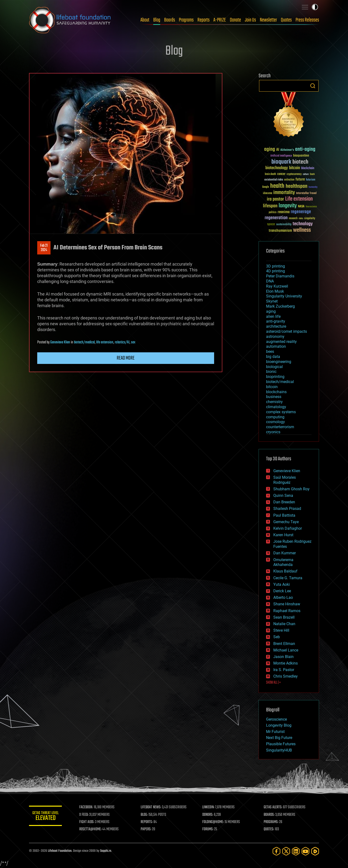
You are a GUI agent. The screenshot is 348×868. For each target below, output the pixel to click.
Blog (157, 20)
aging (271, 311)
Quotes (286, 20)
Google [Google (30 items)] (266, 187)
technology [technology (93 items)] (303, 224)
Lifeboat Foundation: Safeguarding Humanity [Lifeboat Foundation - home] (70, 20)
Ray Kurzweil (277, 286)
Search (313, 86)
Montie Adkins (286, 663)
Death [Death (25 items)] (312, 174)
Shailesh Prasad (287, 509)
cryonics (273, 432)
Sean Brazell (284, 617)
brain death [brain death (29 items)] (270, 174)
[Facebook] (276, 851)
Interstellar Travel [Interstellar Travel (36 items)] (306, 193)
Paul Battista (284, 515)
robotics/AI (122, 342)
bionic (271, 372)
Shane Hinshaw (287, 604)
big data (273, 357)
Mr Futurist (275, 732)
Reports (203, 20)
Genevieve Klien (60, 342)
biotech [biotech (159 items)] (300, 162)
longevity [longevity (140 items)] (288, 206)
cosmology (275, 422)
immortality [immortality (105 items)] (284, 193)
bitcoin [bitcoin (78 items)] (294, 168)
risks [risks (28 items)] (301, 218)
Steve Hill (281, 630)
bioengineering (279, 362)
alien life (273, 316)
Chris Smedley (286, 676)
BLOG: (145, 815)
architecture (276, 326)
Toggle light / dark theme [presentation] (315, 7)
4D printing (275, 271)
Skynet (272, 301)
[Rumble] (315, 851)
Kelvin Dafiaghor (288, 528)
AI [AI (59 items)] (278, 150)
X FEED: (85, 815)
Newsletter (268, 20)
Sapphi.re (106, 851)
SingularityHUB (279, 750)
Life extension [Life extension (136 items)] (299, 199)
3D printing (275, 266)
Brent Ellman (284, 644)
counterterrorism (280, 427)
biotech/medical (84, 342)
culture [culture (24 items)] (306, 174)
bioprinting (275, 377)
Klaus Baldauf (285, 571)
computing (275, 417)
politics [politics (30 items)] (273, 213)
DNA (270, 281)
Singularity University (284, 296)
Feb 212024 (44, 248)
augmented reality (281, 342)
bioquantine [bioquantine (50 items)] (301, 156)
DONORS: (208, 815)
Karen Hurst (283, 535)
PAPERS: (147, 829)
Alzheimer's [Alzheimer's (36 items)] (287, 150)
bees (270, 351)
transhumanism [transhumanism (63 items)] (280, 231)
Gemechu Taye (286, 522)
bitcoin (272, 387)
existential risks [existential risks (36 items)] (274, 180)
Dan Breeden (284, 502)
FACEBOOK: (87, 807)
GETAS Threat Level (46, 817)
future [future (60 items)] (300, 179)
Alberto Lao (283, 597)
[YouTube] (305, 851)
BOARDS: (269, 815)
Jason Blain (283, 657)
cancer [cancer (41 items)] (281, 174)
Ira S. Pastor (284, 670)
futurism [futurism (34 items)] (311, 180)
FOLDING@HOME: (214, 822)
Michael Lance (286, 650)
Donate (235, 20)
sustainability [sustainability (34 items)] (284, 225)
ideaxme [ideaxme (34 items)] (268, 194)
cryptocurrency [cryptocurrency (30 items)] (294, 174)
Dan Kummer (285, 553)
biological (274, 367)
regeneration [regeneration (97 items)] (276, 218)
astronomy (275, 336)
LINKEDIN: (209, 807)
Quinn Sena (283, 495)
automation (276, 346)
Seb (277, 637)
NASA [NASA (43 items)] (301, 207)
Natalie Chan (284, 624)
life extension (105, 342)
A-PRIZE (220, 20)
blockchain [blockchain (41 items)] (308, 168)
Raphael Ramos (287, 611)
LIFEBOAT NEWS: (152, 807)
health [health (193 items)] (277, 186)
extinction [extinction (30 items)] (289, 180)
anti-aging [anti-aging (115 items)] (305, 149)
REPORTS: (147, 822)
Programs (186, 20)
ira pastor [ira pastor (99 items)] (275, 199)
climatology (276, 407)
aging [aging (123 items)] (270, 149)
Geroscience (276, 719)
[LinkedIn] (296, 851)
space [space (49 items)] (271, 224)
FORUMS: (208, 829)
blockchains (276, 392)
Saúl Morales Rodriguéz (285, 480)
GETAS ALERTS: (273, 807)
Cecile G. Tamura (288, 578)
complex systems (281, 412)
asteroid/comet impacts (286, 331)
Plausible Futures (281, 744)
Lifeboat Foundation (60, 851)
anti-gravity (276, 321)
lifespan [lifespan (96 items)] (270, 206)
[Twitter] (286, 851)
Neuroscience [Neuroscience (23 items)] (311, 207)
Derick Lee (282, 591)
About (145, 20)
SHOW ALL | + (273, 683)
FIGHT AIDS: (88, 822)
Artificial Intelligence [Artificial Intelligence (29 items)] (281, 156)
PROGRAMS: (271, 822)
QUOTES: (269, 829)
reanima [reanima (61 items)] (284, 212)
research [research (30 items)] (293, 219)
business (274, 397)
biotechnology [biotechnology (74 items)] (277, 168)
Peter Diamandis (280, 276)
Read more (126, 358)
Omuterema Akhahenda (283, 562)
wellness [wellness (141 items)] (302, 230)
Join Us (250, 20)
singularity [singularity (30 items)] (310, 219)
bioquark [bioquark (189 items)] (281, 162)
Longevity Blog (279, 725)
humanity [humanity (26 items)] (313, 187)
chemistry (274, 402)
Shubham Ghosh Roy (291, 489)
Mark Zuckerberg (280, 306)
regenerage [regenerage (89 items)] (301, 212)
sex (133, 342)
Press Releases (307, 20)
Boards (170, 20)
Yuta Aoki (282, 584)
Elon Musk (275, 291)
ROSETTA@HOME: (91, 829)
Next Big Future (279, 738)
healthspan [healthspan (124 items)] (297, 186)
